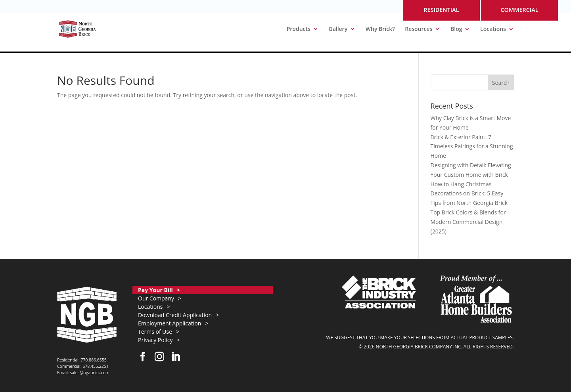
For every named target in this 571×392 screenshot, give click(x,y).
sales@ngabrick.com (90, 373)
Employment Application (170, 323)
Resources (419, 29)
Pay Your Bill (155, 290)
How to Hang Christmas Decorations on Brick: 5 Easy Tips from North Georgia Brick (469, 194)
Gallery (338, 29)
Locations (493, 29)
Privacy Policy (155, 340)
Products (299, 29)
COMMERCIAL (519, 10)
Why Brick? (380, 29)
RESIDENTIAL (441, 10)
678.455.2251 (96, 366)
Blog (456, 29)
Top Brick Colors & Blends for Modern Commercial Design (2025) (468, 222)
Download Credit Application (175, 315)
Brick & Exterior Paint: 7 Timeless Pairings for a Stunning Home (472, 146)
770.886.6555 (94, 360)
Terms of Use (155, 332)
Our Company (156, 298)
